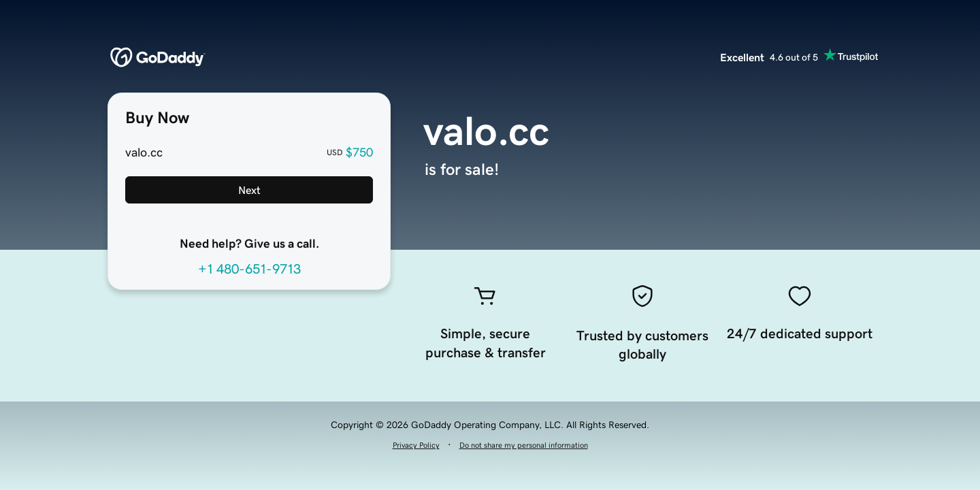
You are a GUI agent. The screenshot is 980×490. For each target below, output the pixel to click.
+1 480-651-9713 (249, 269)
